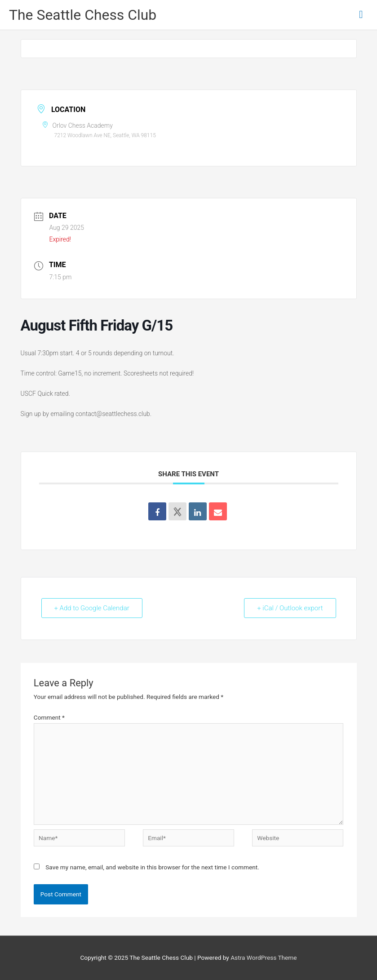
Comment (49, 717)
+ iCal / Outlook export (290, 608)
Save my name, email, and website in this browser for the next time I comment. (152, 867)
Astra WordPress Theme (264, 958)
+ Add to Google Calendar (92, 608)
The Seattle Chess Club (83, 15)
